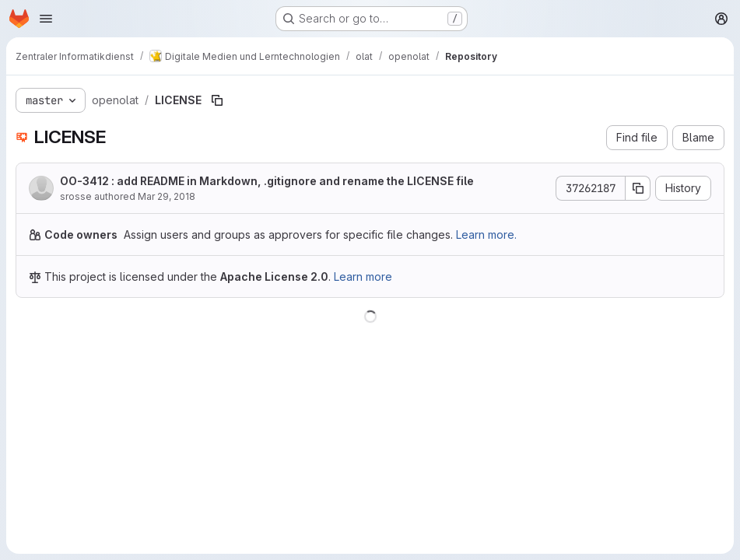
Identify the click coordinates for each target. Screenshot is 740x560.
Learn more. (486, 234)
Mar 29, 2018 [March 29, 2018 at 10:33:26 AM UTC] (167, 196)
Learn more (363, 276)
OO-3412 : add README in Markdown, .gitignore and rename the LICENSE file (267, 181)
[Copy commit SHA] (638, 188)
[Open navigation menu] (46, 19)
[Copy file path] (217, 100)
